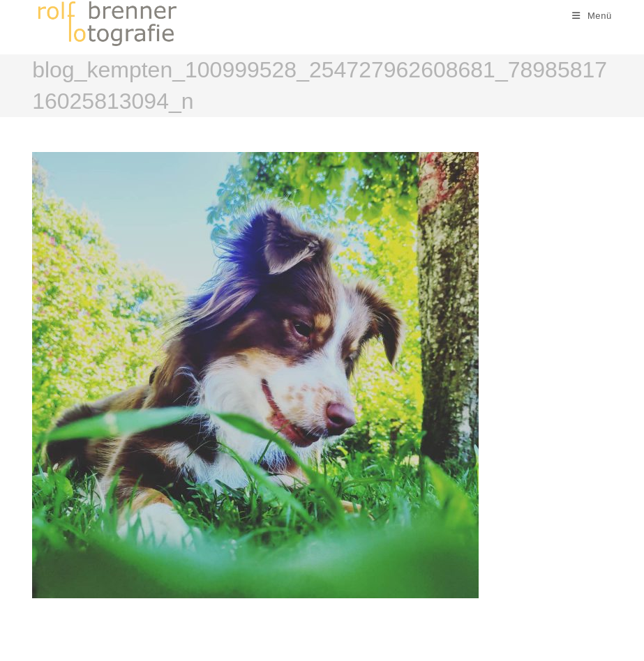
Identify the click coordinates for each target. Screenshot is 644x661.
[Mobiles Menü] (592, 16)
